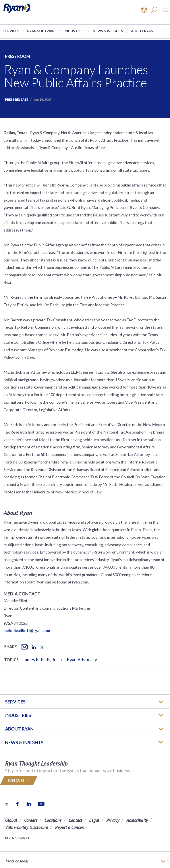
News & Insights (108, 31)
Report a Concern (70, 827)
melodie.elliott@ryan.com (27, 630)
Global (11, 820)
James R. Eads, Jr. (40, 660)
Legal (94, 820)
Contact (75, 820)
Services (11, 31)
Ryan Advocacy (82, 660)
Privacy (113, 820)
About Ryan (142, 31)
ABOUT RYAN (19, 729)
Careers (31, 820)
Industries (74, 31)
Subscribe (19, 781)
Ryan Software (42, 31)
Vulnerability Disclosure (27, 827)
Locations (53, 820)
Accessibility (137, 820)
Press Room (18, 56)
